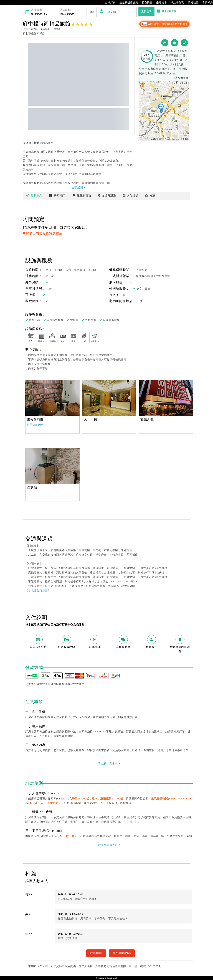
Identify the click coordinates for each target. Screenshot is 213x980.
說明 (131, 196)
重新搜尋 (147, 12)
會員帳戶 (206, 3)
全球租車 (160, 3)
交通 (107, 196)
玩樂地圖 (191, 3)
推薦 (150, 196)
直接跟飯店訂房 (127, 3)
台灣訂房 (109, 3)
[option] (52, 398)
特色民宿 (145, 3)
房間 (57, 196)
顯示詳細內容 (35, 425)
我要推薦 (96, 953)
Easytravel (112, 978)
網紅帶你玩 (176, 3)
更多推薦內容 (122, 953)
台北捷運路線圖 (38, 590)
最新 (34, 196)
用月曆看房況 (167, 11)
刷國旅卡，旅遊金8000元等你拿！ (164, 24)
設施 (82, 196)
